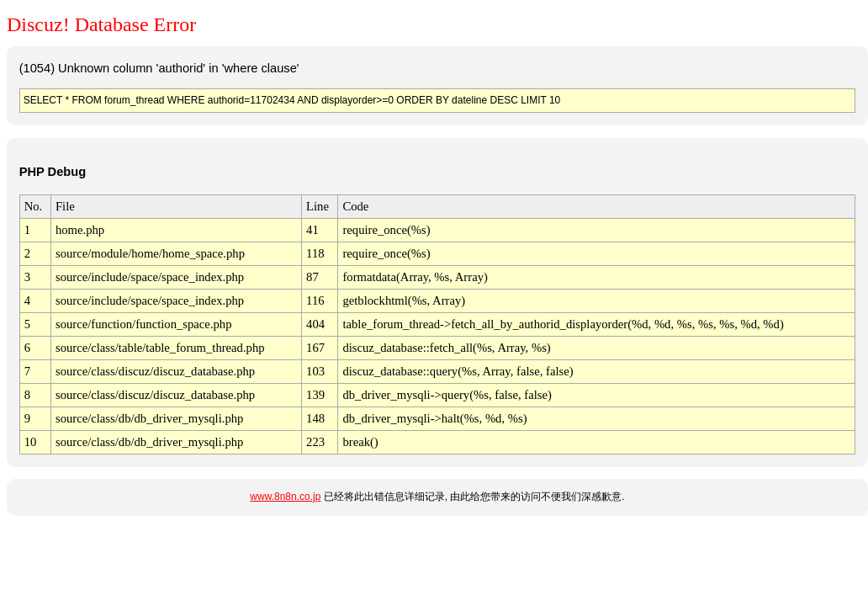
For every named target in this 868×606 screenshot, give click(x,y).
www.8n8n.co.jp (285, 497)
